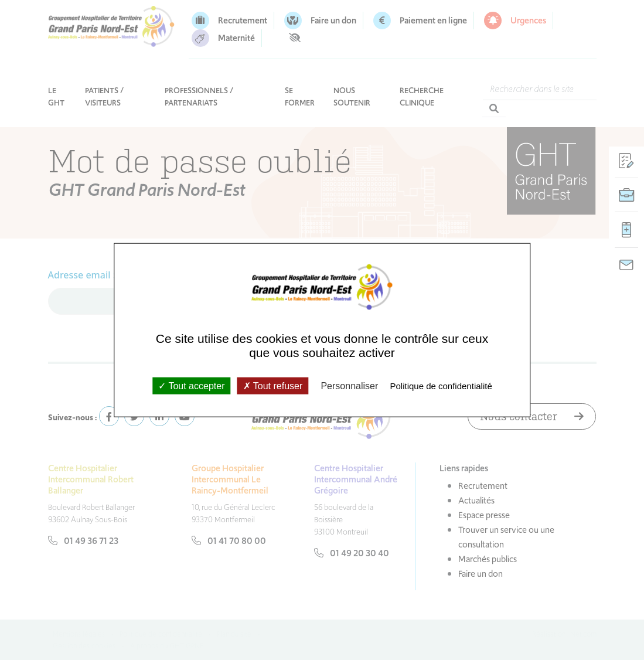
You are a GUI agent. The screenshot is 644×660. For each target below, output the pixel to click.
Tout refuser (273, 385)
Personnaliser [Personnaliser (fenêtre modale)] (349, 385)
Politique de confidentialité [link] (441, 385)
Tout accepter (191, 385)
